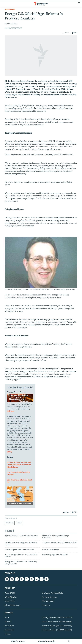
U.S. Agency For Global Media (53, 593)
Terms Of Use (10, 601)
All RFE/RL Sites (48, 601)
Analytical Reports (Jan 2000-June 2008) (57, 626)
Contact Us (46, 605)
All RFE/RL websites (18, 641)
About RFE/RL (10, 593)
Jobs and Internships (12, 605)
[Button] (66, 33)
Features (8, 622)
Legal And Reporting (49, 597)
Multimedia (9, 630)
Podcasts (8, 634)
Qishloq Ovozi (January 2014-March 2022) (57, 618)
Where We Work (11, 597)
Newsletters (9, 626)
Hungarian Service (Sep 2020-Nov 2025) (57, 630)
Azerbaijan (10, 9)
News (7, 618)
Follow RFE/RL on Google (46, 641)
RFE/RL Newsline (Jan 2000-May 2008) (57, 622)
